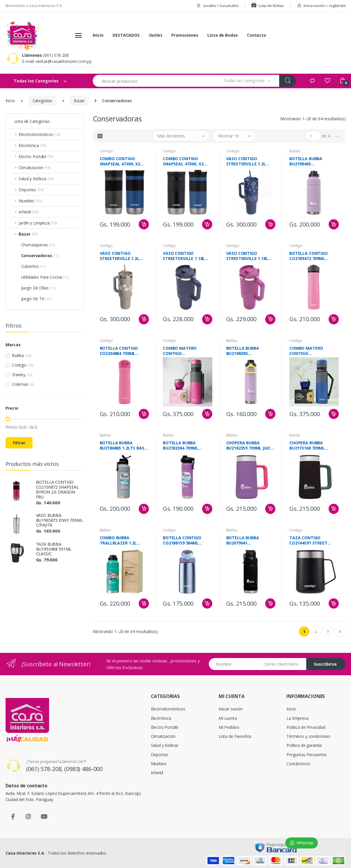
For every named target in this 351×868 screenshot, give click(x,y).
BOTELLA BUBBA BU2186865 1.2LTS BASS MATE (123, 446)
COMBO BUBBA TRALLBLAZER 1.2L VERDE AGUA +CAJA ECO (124, 540)
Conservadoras (40, 256)
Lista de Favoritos (235, 736)
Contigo (23, 365)
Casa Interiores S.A (25, 853)
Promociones (185, 35)
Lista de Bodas (268, 6)
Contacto (256, 35)
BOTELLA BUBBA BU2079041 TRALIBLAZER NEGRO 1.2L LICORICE (247, 540)
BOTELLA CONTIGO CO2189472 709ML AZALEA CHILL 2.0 (309, 256)
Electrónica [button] (32, 145)
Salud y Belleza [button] (36, 179)
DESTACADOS (126, 35)
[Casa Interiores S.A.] (22, 35)
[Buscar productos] (154, 81)
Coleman (23, 384)
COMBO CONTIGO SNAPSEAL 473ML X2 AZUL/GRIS (120, 161)
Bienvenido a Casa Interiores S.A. (34, 6)
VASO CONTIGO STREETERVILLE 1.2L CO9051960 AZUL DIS (247, 161)
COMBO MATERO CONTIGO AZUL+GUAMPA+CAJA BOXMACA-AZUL (311, 351)
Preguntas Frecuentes (307, 755)
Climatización (163, 736)
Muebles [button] (30, 201)
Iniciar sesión (231, 709)
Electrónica (161, 718)
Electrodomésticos (168, 709)
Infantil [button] (28, 212)
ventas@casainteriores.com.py (64, 61)
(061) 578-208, (45, 769)
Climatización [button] (35, 168)
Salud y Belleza (165, 745)
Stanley (22, 375)
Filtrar (19, 443)
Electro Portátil (165, 727)
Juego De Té (36, 299)
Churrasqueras (38, 245)
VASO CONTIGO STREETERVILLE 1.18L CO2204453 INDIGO (184, 256)
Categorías (43, 101)
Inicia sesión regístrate (321, 6)
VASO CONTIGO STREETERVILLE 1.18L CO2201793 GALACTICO (249, 256)
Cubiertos (34, 266)
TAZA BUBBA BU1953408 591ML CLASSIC (54, 549)
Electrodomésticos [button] (40, 134)
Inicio (98, 35)
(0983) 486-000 (83, 769)
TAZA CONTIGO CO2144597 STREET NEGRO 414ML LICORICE (313, 540)
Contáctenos (298, 764)
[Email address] (283, 664)
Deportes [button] (31, 190)
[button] (246, 81)
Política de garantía (304, 745)
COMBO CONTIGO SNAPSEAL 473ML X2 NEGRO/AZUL (183, 161)
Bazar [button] (28, 234)
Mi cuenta (228, 718)
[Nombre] (234, 664)
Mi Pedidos (229, 727)
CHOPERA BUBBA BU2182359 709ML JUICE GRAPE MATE (250, 446)
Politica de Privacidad (306, 727)
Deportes (160, 755)
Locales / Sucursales (217, 6)
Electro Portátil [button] (36, 157)
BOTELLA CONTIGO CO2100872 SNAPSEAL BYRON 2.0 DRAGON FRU (57, 489)
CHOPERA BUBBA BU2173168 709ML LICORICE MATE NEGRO (312, 446)
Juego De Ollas (38, 288)
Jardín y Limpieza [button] (38, 223)
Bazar (79, 101)
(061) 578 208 (56, 55)
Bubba (22, 355)
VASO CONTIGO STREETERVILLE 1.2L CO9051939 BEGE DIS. (120, 256)
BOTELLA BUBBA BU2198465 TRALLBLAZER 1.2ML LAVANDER (310, 161)
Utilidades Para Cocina (45, 277)
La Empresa (297, 718)
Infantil (157, 773)
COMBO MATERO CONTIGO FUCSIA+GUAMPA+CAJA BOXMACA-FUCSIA (186, 351)
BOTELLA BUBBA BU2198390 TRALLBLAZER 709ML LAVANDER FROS (247, 351)
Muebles (159, 764)
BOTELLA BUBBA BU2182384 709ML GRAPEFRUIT (181, 446)
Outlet (156, 35)
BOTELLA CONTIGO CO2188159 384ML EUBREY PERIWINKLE (183, 540)
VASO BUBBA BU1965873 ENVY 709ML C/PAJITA (59, 520)
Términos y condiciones (308, 736)
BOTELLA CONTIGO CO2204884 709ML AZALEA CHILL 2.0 (119, 351)
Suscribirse (325, 664)
